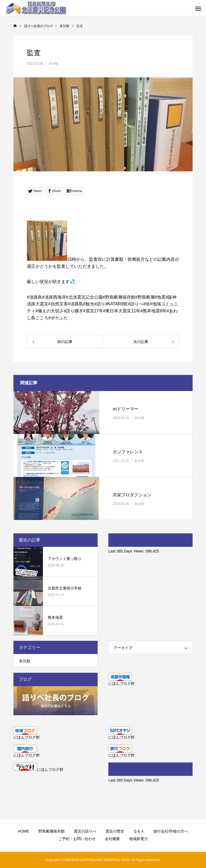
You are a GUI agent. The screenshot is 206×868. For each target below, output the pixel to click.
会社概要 (112, 839)
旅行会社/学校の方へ (171, 831)
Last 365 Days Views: (127, 551)
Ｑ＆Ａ (139, 831)
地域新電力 (138, 839)
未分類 (53, 64)
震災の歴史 (115, 831)
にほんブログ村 (122, 683)
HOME (24, 831)
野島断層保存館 (51, 831)
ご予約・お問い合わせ (77, 839)
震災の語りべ (85, 831)
